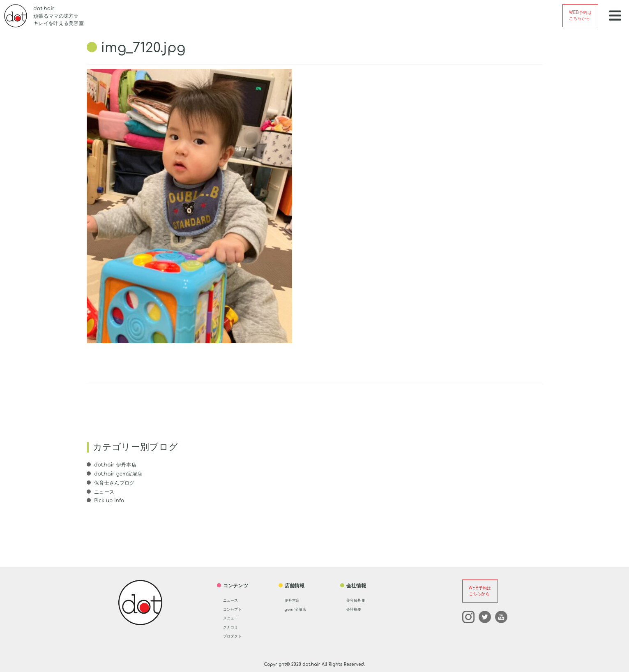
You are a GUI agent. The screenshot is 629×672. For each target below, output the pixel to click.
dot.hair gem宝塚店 (118, 474)
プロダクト (236, 635)
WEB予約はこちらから (580, 15)
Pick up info (109, 500)
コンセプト (236, 609)
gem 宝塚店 (299, 609)
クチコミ (233, 626)
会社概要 (356, 609)
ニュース (104, 492)
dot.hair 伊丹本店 (115, 465)
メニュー (233, 617)
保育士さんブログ (114, 483)
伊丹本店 (295, 600)
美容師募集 (359, 600)
